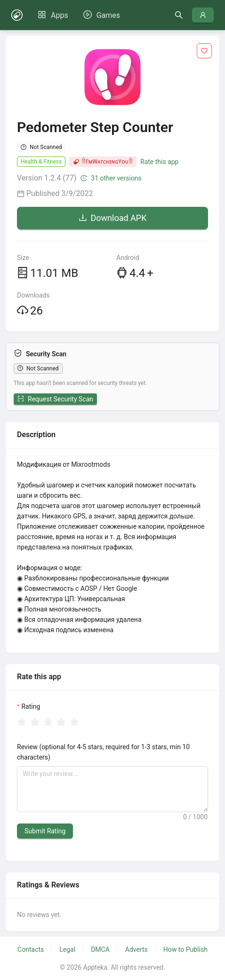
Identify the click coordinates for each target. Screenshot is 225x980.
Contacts (31, 949)
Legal (67, 949)
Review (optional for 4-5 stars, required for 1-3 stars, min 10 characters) (103, 752)
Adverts (137, 949)
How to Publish (185, 949)
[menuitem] (53, 16)
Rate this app (159, 162)
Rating (31, 706)
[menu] (79, 15)
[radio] (22, 723)
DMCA (100, 949)
